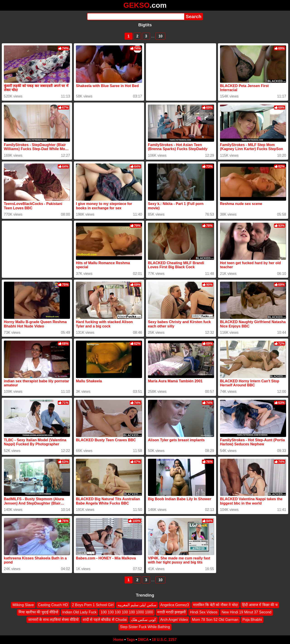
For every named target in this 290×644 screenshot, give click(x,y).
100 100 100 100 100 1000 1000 (127, 612)
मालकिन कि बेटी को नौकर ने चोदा (215, 605)
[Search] (136, 17)
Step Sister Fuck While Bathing (145, 627)
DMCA (143, 640)
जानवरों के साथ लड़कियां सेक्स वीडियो (53, 619)
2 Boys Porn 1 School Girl (93, 605)
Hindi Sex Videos (204, 612)
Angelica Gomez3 (175, 605)
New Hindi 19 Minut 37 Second (246, 612)
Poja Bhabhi (252, 619)
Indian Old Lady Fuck (79, 612)
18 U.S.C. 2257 (164, 640)
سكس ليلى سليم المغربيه (137, 605)
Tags (131, 640)
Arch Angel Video (174, 619)
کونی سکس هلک (144, 619)
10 (160, 36)
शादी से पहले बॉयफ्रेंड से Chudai (105, 619)
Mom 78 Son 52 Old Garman (215, 619)
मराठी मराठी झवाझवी (172, 612)
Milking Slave (23, 605)
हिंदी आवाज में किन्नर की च (260, 605)
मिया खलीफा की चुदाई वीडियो (38, 612)
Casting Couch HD (53, 605)
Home (118, 640)
